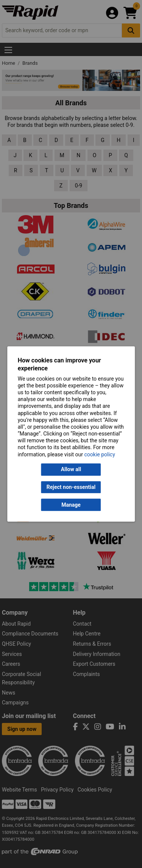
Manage (71, 505)
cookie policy (100, 454)
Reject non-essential (71, 487)
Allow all (71, 470)
